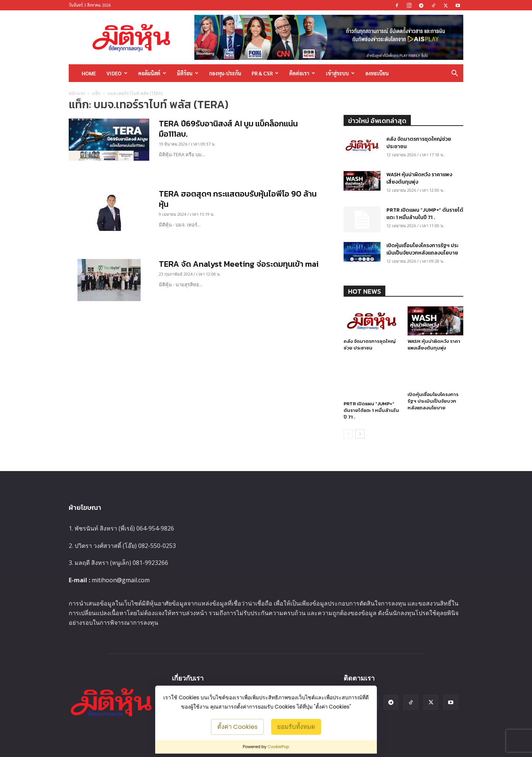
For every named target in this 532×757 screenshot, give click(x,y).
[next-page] (360, 434)
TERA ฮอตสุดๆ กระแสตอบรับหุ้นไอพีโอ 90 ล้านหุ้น (238, 199)
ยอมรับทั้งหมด (296, 726)
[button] (454, 74)
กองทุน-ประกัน (225, 73)
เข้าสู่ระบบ (340, 73)
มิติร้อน (188, 73)
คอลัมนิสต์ (152, 73)
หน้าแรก (77, 93)
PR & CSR (265, 73)
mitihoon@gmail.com (121, 580)
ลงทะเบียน (377, 73)
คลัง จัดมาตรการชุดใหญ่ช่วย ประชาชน (419, 143)
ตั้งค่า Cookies (238, 726)
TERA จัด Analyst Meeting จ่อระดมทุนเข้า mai (239, 264)
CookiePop (278, 747)
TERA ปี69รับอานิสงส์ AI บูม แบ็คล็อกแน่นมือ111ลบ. (228, 129)
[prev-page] (348, 434)
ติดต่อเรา (302, 73)
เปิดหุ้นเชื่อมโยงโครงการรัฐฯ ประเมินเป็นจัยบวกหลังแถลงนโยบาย (422, 249)
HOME (89, 73)
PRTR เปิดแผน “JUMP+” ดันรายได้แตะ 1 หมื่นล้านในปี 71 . (425, 214)
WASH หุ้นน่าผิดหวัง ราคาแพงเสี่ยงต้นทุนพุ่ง (419, 178)
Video (117, 73)
